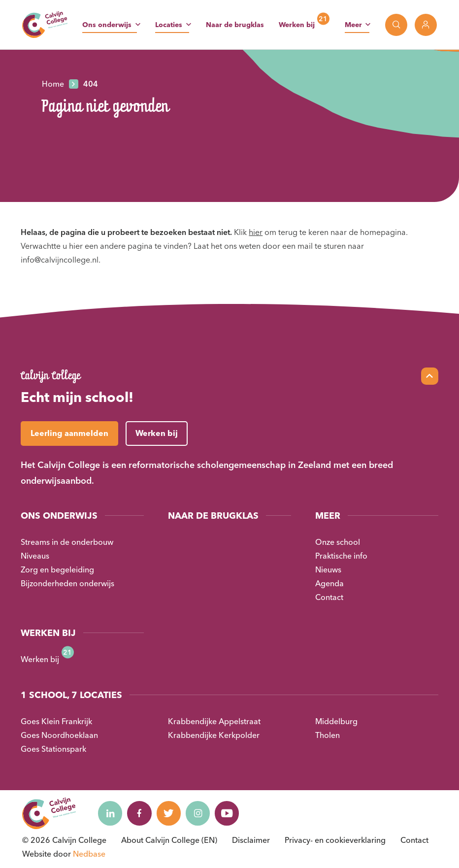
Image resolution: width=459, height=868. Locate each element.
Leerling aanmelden (69, 433)
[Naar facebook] (140, 813)
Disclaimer (251, 840)
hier (256, 232)
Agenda (329, 583)
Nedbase (89, 854)
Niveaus (35, 556)
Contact (329, 597)
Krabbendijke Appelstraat (214, 721)
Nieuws (328, 569)
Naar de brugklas (235, 25)
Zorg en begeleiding (57, 569)
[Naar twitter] (169, 813)
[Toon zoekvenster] (396, 25)
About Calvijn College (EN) (169, 840)
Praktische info (341, 556)
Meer (353, 25)
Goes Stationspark (53, 749)
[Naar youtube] (229, 813)
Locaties (169, 25)
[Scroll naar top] (430, 376)
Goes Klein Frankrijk (56, 721)
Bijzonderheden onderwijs (67, 583)
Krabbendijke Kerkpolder (214, 735)
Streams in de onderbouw (67, 542)
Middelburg (336, 721)
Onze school (338, 542)
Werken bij (297, 25)
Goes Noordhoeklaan (59, 735)
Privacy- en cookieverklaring (335, 840)
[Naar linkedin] (110, 813)
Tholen (328, 735)
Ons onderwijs (107, 25)
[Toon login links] (426, 25)
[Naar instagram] (199, 813)
